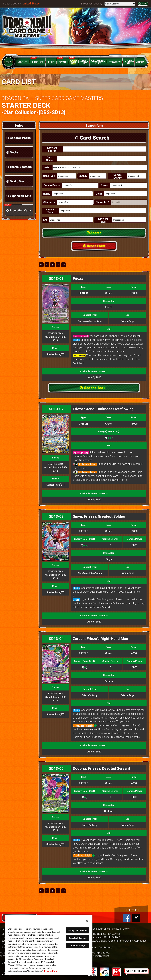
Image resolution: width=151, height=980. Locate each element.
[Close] (87, 921)
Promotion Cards (19, 210)
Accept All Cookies (78, 930)
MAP (144, 4)
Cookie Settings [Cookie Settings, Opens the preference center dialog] (78, 946)
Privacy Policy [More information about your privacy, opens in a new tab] (51, 971)
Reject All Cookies (78, 938)
